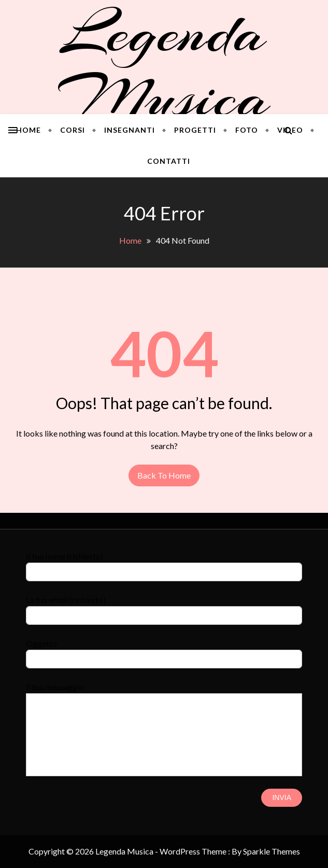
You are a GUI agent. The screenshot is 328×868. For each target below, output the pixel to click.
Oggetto (164, 650)
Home (28, 130)
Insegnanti (130, 130)
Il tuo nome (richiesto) (164, 563)
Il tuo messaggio (164, 693)
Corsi (73, 130)
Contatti (169, 161)
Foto (247, 130)
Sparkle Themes (272, 851)
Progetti (195, 130)
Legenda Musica (164, 65)
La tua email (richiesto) (164, 607)
